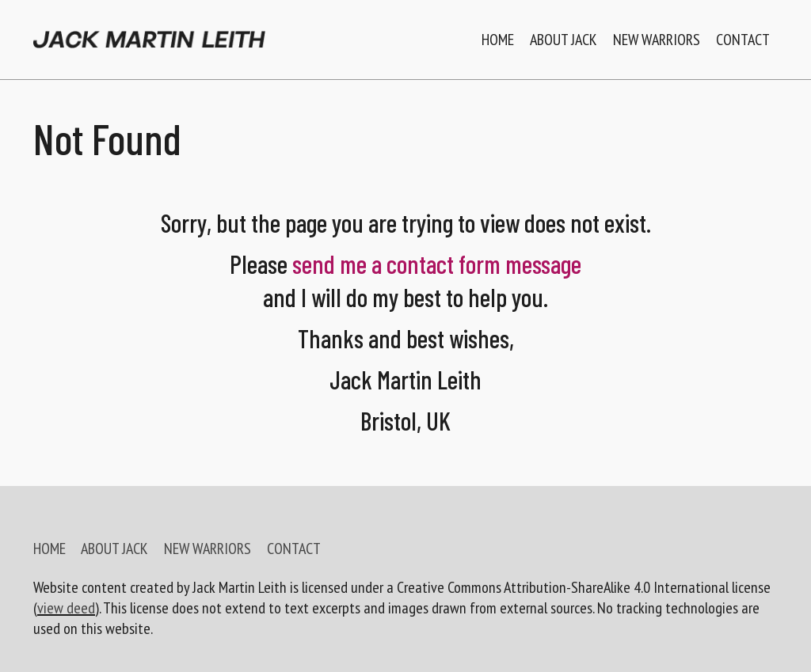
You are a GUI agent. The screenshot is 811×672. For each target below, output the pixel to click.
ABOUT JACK (114, 549)
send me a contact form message (437, 264)
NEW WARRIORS (208, 549)
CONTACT (294, 549)
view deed (66, 608)
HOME (49, 549)
